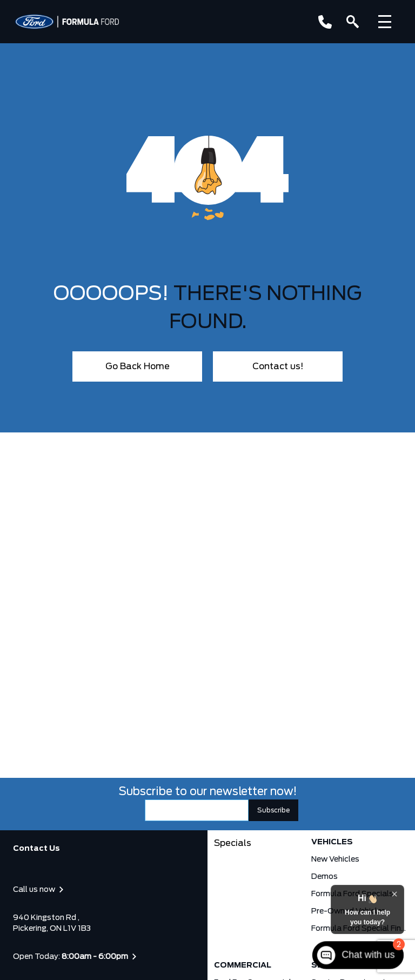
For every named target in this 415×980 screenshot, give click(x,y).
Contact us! (278, 366)
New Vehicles (335, 859)
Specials (233, 843)
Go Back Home (138, 366)
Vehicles (332, 842)
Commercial (243, 965)
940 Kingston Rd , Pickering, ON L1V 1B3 (52, 923)
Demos (324, 877)
